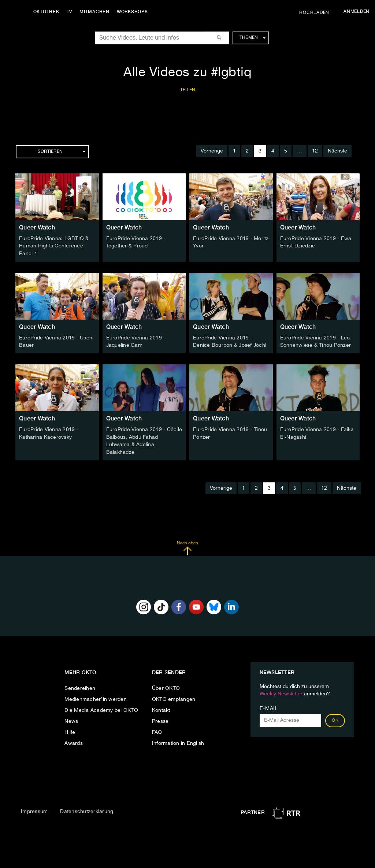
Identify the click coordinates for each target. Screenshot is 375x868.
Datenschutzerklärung (87, 809)
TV (71, 12)
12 (315, 151)
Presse (160, 720)
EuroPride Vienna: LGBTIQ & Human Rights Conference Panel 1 (54, 246)
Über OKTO (166, 687)
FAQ (157, 731)
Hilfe (70, 731)
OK (335, 719)
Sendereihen (80, 687)
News (71, 720)
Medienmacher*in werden (96, 698)
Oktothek (48, 12)
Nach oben (187, 546)
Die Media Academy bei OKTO (101, 709)
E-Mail (269, 707)
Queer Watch (37, 227)
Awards (74, 742)
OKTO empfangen (174, 698)
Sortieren (62, 152)
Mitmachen (96, 12)
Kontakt (161, 709)
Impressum (34, 809)
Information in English (178, 742)
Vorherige (212, 151)
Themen (253, 38)
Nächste (337, 151)
